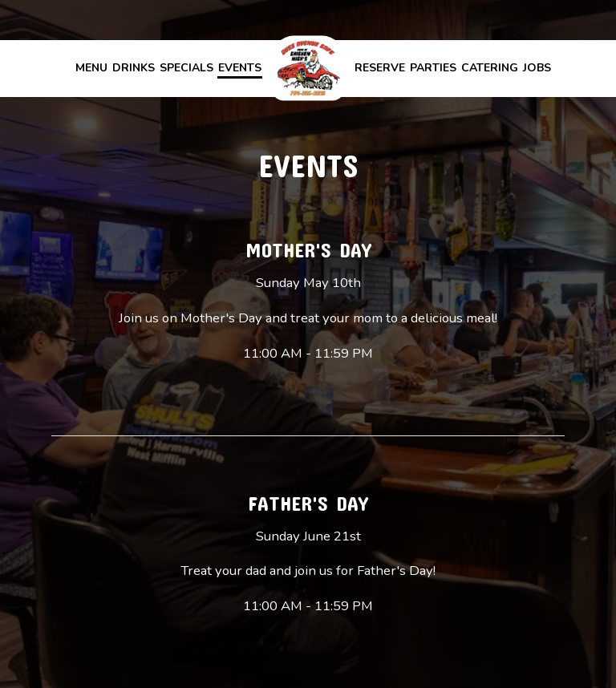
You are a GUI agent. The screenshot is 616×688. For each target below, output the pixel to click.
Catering (490, 68)
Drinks (134, 68)
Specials (186, 68)
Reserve (380, 68)
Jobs (537, 68)
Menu (91, 68)
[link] (308, 68)
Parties (433, 68)
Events (240, 68)
